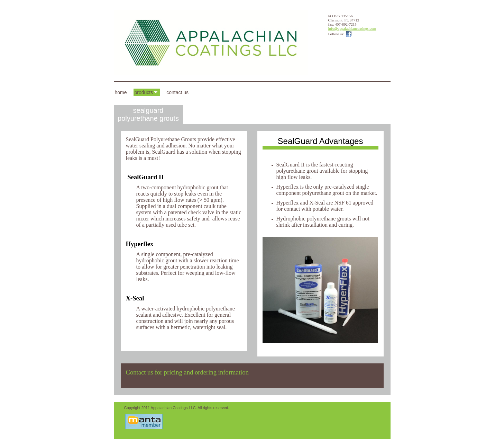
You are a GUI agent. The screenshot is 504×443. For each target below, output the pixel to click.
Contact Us (177, 92)
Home (121, 92)
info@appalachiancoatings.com (352, 28)
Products (144, 92)
